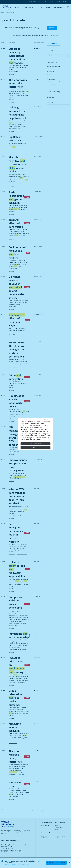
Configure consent (35, 444)
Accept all (36, 448)
